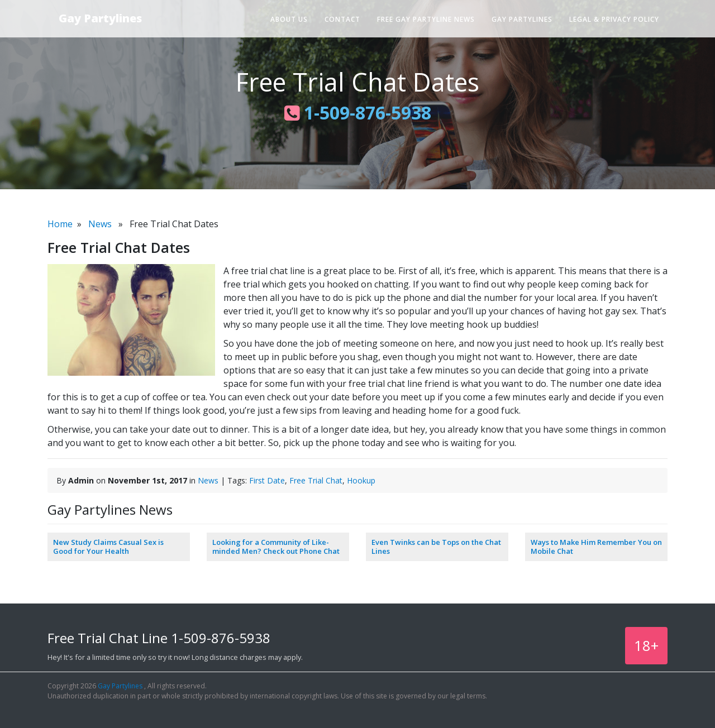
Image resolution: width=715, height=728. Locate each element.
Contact (342, 19)
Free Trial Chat (316, 480)
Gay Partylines (100, 18)
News (100, 224)
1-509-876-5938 (358, 112)
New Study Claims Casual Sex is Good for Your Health (108, 547)
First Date (267, 480)
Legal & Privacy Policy (614, 19)
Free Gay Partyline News (426, 19)
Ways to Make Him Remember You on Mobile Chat (596, 547)
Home (60, 224)
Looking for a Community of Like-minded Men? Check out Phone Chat (276, 547)
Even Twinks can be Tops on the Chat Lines (436, 547)
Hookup (361, 480)
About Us (289, 19)
